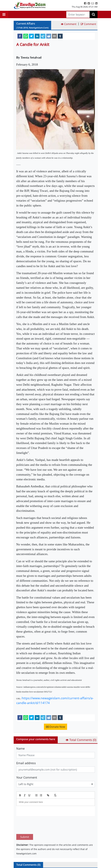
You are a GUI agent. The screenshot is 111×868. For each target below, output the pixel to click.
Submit (25, 822)
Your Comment (27, 777)
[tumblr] (60, 36)
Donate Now (55, 727)
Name (20, 748)
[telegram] (43, 36)
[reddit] (49, 36)
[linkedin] (37, 36)
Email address (26, 763)
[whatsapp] (26, 36)
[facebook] (20, 36)
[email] (54, 36)
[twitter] (31, 36)
